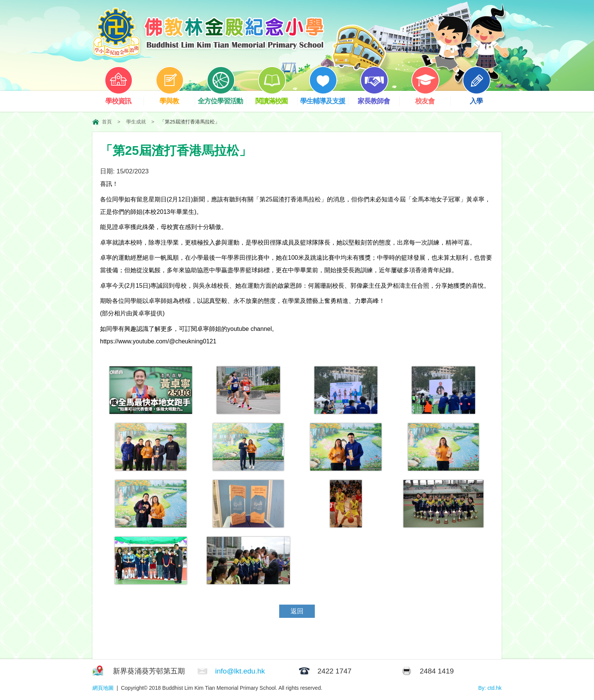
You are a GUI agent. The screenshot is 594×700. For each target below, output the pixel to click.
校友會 (431, 98)
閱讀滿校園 (276, 98)
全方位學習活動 (222, 98)
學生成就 (136, 122)
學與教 (175, 98)
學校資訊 (124, 98)
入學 (482, 98)
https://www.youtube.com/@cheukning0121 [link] (158, 341)
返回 (297, 611)
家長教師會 (378, 98)
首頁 (107, 122)
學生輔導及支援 (324, 98)
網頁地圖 (103, 688)
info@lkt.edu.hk (240, 671)
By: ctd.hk (490, 688)
